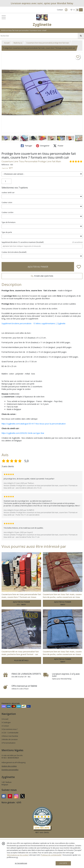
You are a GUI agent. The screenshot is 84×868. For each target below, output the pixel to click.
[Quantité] (6, 181)
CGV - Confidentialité (10, 733)
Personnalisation (9, 743)
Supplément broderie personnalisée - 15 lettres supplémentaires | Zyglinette (33, 323)
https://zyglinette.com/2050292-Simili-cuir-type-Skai (23, 433)
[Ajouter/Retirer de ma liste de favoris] (79, 267)
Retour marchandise (10, 736)
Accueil (7, 43)
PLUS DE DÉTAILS (21, 660)
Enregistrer (43, 146)
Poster (58, 146)
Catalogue (6, 722)
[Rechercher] (81, 36)
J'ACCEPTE (63, 863)
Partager (26, 146)
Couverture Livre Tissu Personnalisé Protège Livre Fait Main (31, 161)
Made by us (18, 43)
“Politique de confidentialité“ (51, 855)
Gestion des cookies (9, 766)
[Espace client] (66, 10)
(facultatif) (42, 242)
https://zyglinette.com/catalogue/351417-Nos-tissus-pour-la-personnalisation (34, 424)
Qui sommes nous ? (10, 729)
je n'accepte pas (21, 863)
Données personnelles (10, 770)
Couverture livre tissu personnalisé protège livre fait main (48, 43)
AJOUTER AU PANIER (38, 267)
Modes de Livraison (10, 739)
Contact (60, 10)
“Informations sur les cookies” (18, 855)
